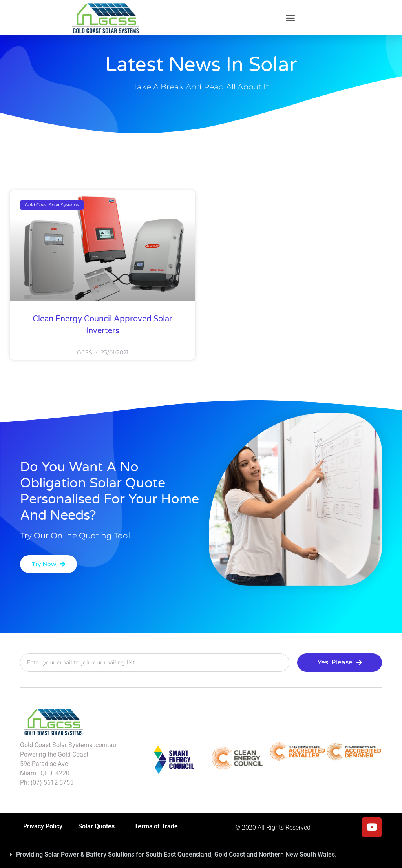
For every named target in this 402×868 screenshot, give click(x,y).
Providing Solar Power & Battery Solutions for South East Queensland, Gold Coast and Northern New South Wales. (176, 854)
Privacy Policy (43, 826)
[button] (291, 18)
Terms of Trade (156, 826)
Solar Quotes (98, 826)
